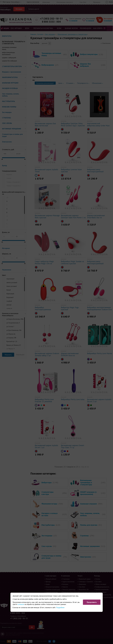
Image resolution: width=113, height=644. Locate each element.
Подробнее (60, 607)
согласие (21, 604)
